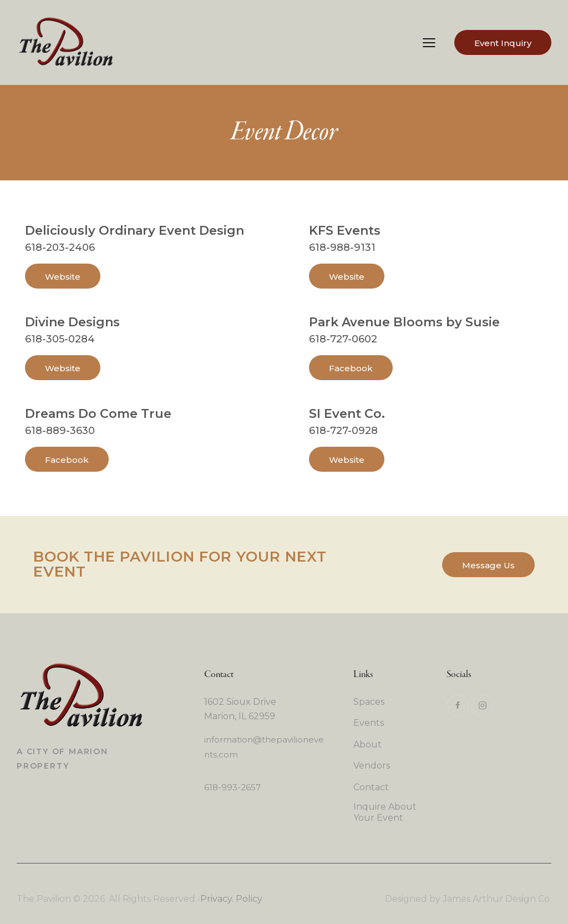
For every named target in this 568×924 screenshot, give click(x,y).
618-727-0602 (343, 339)
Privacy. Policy (231, 899)
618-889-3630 (60, 431)
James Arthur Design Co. (497, 899)
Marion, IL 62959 (240, 716)
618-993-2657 (232, 787)
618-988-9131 (342, 248)
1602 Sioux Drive (240, 702)
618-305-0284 (60, 339)
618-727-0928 (343, 431)
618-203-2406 (60, 248)
